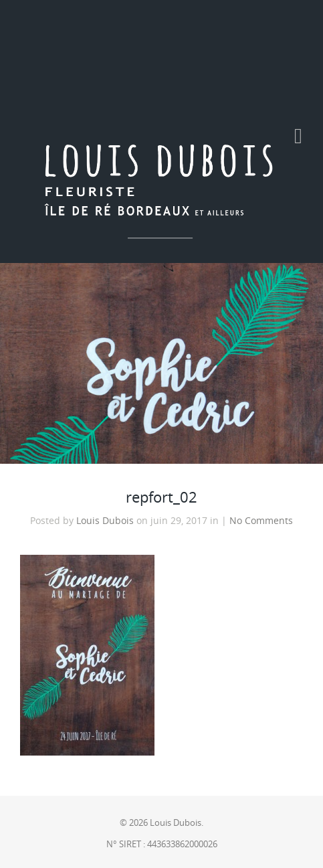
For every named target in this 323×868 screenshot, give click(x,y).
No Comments (261, 521)
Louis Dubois (105, 521)
